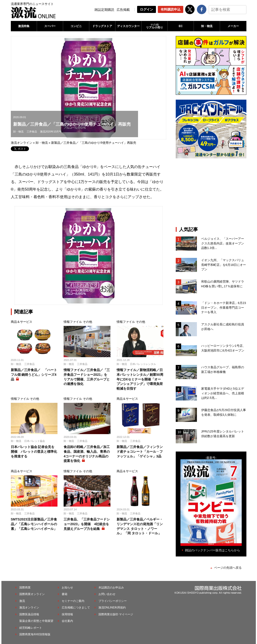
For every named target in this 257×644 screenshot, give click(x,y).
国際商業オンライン (32, 594)
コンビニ (76, 26)
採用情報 (67, 614)
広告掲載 (123, 10)
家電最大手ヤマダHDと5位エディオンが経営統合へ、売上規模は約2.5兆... (223, 393)
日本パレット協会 (35, 441)
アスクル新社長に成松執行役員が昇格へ (223, 327)
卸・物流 (207, 26)
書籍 (65, 594)
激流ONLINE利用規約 (112, 608)
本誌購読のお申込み (111, 588)
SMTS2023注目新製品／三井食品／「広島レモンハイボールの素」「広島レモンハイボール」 (34, 524)
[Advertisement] (211, 192)
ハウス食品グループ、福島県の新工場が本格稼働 (223, 370)
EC (181, 26)
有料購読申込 (171, 9)
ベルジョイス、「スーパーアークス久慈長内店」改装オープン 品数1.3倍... (224, 243)
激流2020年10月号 (51, 132)
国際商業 (25, 588)
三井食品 (32, 132)
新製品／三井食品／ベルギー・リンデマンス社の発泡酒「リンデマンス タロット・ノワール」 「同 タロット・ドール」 (140, 526)
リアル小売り (155, 26)
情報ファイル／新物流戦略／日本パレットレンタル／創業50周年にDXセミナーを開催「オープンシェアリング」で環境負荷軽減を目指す (140, 379)
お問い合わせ (107, 594)
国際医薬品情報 (29, 614)
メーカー (233, 26)
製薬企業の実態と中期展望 (36, 621)
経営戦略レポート (31, 628)
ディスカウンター (128, 26)
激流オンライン (22, 143)
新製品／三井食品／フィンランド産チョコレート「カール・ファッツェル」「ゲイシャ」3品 (140, 451)
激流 (22, 601)
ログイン (147, 9)
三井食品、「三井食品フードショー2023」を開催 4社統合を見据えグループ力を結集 (87, 524)
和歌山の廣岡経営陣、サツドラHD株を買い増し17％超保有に (223, 284)
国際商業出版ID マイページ (116, 614)
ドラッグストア (102, 26)
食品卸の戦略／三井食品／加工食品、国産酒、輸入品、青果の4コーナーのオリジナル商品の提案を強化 (87, 454)
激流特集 (24, 26)
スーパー (50, 26)
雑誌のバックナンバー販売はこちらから (212, 550)
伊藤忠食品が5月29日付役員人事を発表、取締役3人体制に (224, 412)
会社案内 (67, 621)
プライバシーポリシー (113, 601)
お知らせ (67, 588)
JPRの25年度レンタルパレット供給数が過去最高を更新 (223, 434)
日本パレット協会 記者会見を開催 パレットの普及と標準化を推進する (34, 451)
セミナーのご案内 (73, 601)
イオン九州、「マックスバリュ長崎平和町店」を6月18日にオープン (224, 265)
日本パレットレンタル (143, 364)
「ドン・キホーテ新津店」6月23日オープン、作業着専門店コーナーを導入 (224, 308)
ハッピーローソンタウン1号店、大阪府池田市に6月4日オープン (223, 348)
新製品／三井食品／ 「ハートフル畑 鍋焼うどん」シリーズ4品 (34, 374)
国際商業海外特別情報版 (35, 634)
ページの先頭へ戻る (228, 568)
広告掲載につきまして (76, 608)
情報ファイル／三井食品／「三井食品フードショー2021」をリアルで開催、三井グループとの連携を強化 (87, 377)
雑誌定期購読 (104, 10)
